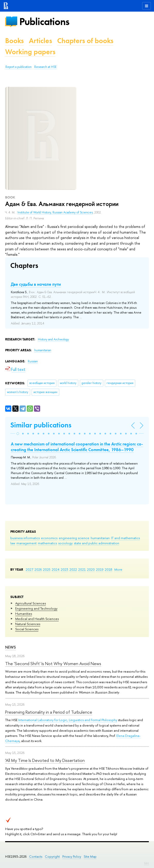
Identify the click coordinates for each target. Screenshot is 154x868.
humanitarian (100, 538)
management (27, 543)
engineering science (74, 538)
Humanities (24, 614)
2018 (109, 569)
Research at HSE (45, 67)
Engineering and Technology (36, 608)
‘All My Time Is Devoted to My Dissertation (45, 760)
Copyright (52, 857)
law (13, 543)
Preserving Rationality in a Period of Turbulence (49, 712)
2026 (38, 569)
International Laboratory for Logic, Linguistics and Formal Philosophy (68, 720)
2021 (82, 569)
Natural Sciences (28, 624)
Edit (147, 863)
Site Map (90, 857)
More (118, 569)
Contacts (36, 857)
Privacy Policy (72, 857)
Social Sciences (27, 629)
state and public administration (97, 543)
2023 (65, 569)
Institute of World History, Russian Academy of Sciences (55, 212)
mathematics (47, 543)
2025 (47, 569)
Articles (40, 41)
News (11, 647)
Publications (44, 22)
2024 (56, 569)
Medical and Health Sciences (37, 619)
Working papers (30, 52)
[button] (18, 434)
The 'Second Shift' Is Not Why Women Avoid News (53, 663)
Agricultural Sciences (31, 603)
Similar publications (41, 425)
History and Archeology (53, 339)
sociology (65, 543)
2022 (73, 569)
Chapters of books (85, 41)
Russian (33, 361)
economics (49, 538)
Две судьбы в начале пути (36, 284)
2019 (100, 569)
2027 (29, 569)
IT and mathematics (125, 538)
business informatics (25, 538)
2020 (91, 569)
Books (14, 41)
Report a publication (19, 67)
